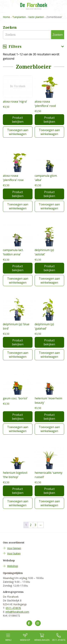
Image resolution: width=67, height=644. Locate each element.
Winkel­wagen (42, 637)
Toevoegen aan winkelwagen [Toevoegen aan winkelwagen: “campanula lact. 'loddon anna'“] (18, 281)
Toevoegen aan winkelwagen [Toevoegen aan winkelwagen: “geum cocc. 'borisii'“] (18, 429)
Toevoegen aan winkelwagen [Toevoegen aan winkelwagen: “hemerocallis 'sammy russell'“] (49, 503)
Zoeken (58, 35)
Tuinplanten (19, 17)
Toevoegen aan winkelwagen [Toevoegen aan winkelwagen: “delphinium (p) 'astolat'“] (49, 281)
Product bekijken (18, 120)
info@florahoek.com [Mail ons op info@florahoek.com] (17, 612)
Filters (33, 46)
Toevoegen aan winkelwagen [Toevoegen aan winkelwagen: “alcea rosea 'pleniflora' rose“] (18, 206)
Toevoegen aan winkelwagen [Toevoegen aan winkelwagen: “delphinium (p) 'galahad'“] (49, 355)
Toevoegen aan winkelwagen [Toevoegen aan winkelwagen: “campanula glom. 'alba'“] (49, 206)
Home (6, 17)
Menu (8, 637)
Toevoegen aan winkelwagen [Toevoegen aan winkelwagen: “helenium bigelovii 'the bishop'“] (18, 503)
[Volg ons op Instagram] (38, 623)
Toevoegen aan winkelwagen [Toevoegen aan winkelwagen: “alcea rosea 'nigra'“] (18, 132)
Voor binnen (14, 548)
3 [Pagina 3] (35, 525)
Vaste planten (36, 17)
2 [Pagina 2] (31, 525)
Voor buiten (14, 553)
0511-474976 (13, 608)
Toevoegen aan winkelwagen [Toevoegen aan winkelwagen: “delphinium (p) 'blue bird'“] (18, 355)
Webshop (13, 566)
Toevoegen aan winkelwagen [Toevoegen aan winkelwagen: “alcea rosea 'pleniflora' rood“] (49, 132)
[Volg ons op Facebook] (29, 623)
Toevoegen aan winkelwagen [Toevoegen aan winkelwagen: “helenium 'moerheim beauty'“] (49, 429)
